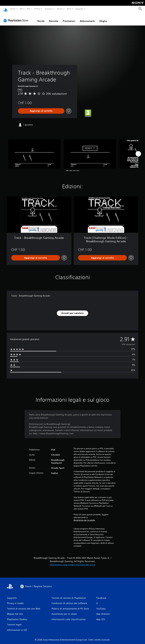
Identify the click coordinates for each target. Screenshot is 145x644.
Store (69, 9)
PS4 (29, 9)
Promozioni (69, 18)
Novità (60, 9)
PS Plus (37, 9)
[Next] (138, 151)
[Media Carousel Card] (34, 151)
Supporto (79, 9)
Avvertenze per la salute (84, 517)
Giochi (13, 9)
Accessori (49, 9)
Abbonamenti (87, 18)
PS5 (21, 9)
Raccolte (54, 18)
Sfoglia (103, 18)
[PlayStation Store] (17, 17)
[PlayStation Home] (6, 9)
